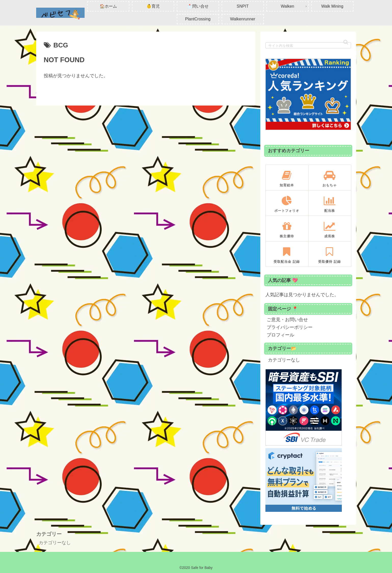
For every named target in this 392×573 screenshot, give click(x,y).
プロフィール (280, 335)
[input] (308, 45)
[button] (346, 42)
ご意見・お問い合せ (287, 320)
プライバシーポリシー (290, 327)
